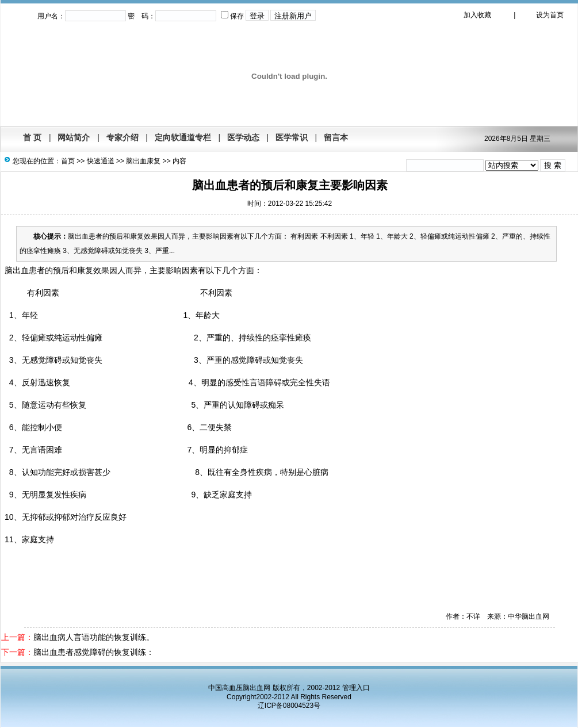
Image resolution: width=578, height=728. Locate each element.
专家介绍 (123, 137)
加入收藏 (477, 15)
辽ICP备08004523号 (289, 706)
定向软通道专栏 (183, 137)
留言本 (336, 137)
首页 (68, 161)
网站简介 (74, 137)
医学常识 (292, 137)
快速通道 (101, 161)
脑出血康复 (143, 161)
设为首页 (550, 15)
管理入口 (356, 688)
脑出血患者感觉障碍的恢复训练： (94, 652)
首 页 (32, 137)
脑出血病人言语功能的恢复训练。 (94, 637)
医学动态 (243, 137)
